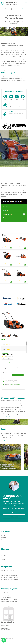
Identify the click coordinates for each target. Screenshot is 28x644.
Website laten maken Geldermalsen (10, 577)
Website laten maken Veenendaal (10, 573)
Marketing (4, 537)
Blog (2, 557)
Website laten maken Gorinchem (9, 575)
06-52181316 (14, 517)
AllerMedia (4, 9)
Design (3, 540)
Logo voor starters (6, 597)
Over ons (4, 555)
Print (2, 542)
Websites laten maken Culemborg (10, 580)
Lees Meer (4, 582)
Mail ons (14, 513)
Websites (4, 535)
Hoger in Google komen (7, 595)
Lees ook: (9, 417)
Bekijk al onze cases (7, 441)
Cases (9, 9)
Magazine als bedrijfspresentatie (10, 602)
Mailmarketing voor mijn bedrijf (9, 599)
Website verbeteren (6, 593)
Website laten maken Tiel (8, 571)
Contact (3, 560)
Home (3, 553)
